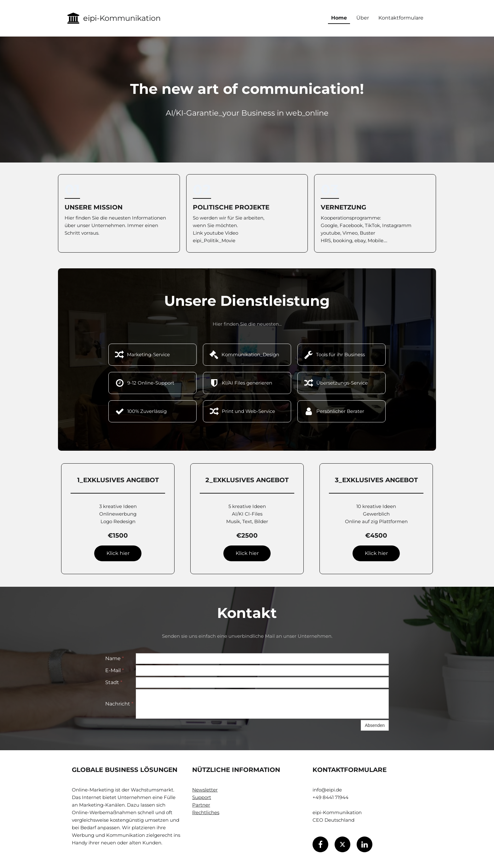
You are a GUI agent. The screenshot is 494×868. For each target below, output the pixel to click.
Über (363, 18)
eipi (90, 18)
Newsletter (205, 790)
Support (202, 797)
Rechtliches (206, 812)
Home (339, 18)
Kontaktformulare (401, 18)
